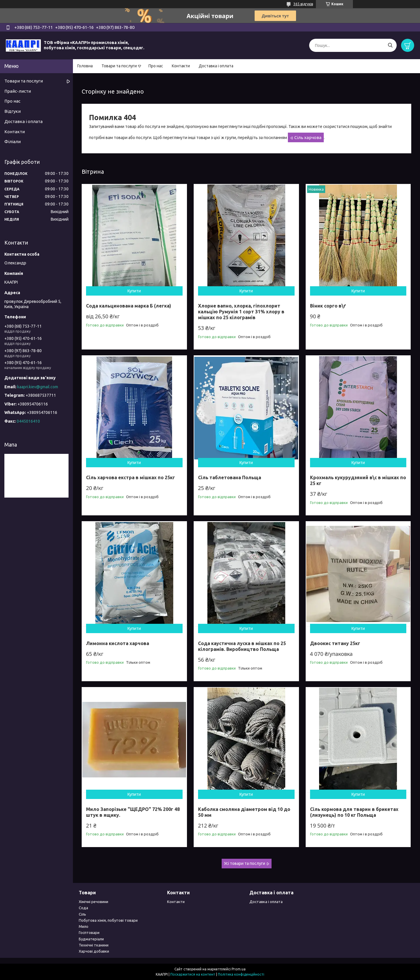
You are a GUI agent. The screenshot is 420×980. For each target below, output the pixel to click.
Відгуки (13, 111)
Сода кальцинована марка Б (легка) (129, 306)
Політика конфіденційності (241, 974)
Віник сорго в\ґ (328, 306)
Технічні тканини (94, 945)
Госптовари (89, 932)
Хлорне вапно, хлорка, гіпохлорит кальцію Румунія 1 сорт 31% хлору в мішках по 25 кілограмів (241, 312)
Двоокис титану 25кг (335, 643)
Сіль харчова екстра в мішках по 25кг (131, 477)
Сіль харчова (308, 137)
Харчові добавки (94, 951)
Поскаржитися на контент (193, 974)
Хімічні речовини (93, 902)
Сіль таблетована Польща (230, 477)
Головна (85, 66)
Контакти (181, 66)
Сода (83, 908)
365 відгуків (303, 4)
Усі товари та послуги (245, 863)
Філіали (13, 142)
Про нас (156, 66)
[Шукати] (390, 45)
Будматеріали (91, 939)
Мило (84, 926)
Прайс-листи (18, 91)
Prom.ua (239, 969)
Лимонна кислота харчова (118, 643)
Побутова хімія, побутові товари (108, 920)
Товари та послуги (119, 66)
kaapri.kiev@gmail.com (38, 387)
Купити (134, 291)
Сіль (82, 914)
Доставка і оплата (216, 66)
